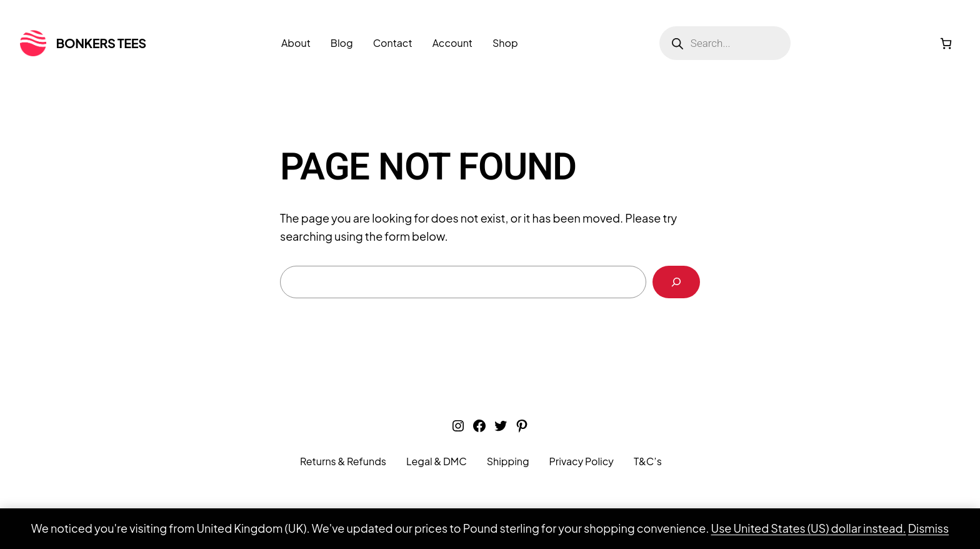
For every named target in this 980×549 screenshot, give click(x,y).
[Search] (676, 282)
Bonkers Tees (101, 43)
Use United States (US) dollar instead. (809, 528)
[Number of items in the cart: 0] (946, 43)
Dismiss (928, 528)
